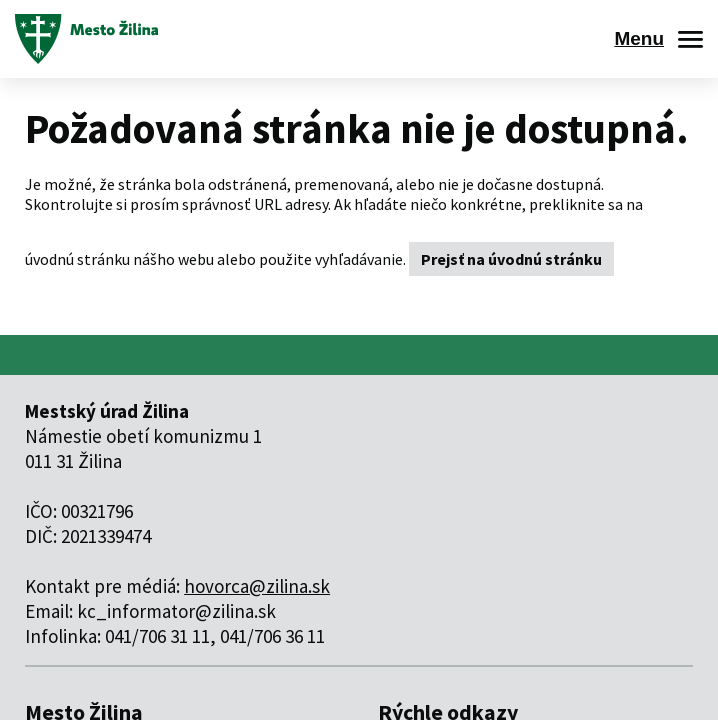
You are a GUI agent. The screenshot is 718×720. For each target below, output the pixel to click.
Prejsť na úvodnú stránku (511, 259)
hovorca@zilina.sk (257, 586)
